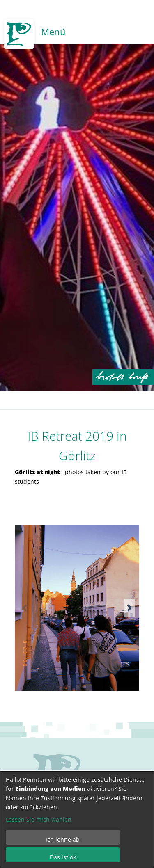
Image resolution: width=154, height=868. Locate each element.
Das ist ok (63, 857)
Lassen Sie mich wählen (39, 819)
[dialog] (77, 820)
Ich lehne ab (63, 839)
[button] (130, 608)
